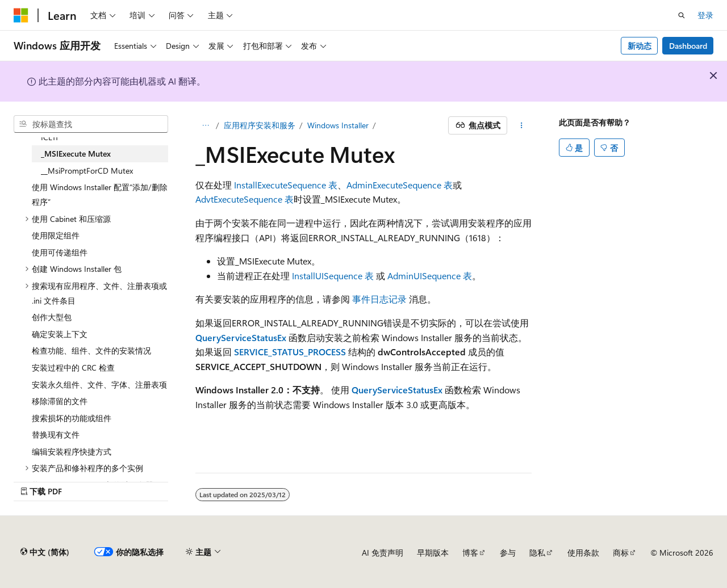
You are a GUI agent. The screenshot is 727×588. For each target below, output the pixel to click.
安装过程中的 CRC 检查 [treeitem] (73, 367)
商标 (621, 553)
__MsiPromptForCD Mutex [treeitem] (87, 171)
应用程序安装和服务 (260, 125)
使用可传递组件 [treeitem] (60, 252)
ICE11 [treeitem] (49, 137)
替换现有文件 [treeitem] (56, 434)
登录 (705, 15)
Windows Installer (338, 125)
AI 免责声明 (383, 553)
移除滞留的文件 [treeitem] (60, 401)
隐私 (537, 553)
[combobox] (91, 124)
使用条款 (583, 553)
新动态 (640, 46)
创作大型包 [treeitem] (52, 317)
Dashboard (688, 46)
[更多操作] (522, 125)
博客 (470, 553)
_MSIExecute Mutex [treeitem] (76, 154)
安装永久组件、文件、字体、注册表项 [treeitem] (99, 385)
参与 (508, 553)
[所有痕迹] (205, 125)
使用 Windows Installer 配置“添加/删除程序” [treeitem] (100, 194)
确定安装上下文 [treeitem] (60, 334)
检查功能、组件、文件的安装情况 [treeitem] (91, 350)
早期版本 (433, 553)
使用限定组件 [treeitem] (56, 235)
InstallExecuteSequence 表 (286, 185)
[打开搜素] (682, 15)
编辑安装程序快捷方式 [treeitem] (72, 451)
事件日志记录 (379, 299)
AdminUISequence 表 (430, 276)
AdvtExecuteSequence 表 (245, 199)
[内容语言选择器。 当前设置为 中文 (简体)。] (45, 552)
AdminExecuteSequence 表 (400, 185)
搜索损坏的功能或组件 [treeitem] (72, 418)
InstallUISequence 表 (333, 276)
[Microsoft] (21, 15)
